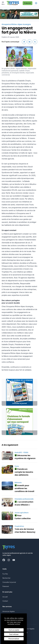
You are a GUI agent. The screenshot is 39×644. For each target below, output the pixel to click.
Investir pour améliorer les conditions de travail (24, 488)
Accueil (5, 597)
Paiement (6, 586)
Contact (5, 601)
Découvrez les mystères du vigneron (25, 457)
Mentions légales (28, 629)
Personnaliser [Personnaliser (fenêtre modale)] (14, 639)
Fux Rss (5, 574)
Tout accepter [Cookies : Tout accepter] (14, 630)
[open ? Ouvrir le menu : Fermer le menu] (3, 3)
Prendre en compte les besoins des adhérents (24, 472)
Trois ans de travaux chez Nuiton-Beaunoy (25, 531)
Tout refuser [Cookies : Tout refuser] (14, 634)
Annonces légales (9, 611)
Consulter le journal (9, 582)
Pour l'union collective (23, 517)
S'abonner (28, 3)
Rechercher (6, 578)
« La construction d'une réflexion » (24, 503)
